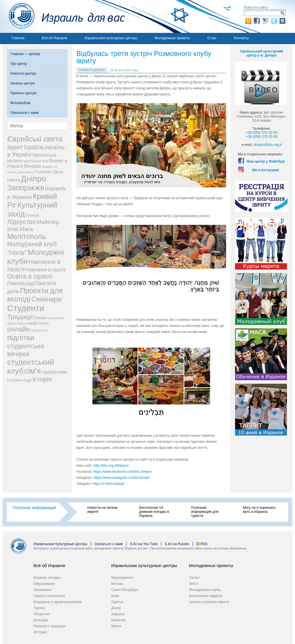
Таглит (194, 578)
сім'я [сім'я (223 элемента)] (32, 371)
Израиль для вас (64, 16)
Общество (42, 614)
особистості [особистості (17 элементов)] (39, 330)
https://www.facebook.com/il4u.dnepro (122, 472)
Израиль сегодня (47, 578)
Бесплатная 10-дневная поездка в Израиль (154, 512)
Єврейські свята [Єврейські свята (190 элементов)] (35, 139)
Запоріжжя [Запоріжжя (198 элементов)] (26, 188)
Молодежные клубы (205, 590)
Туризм (39, 608)
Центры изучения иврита (209, 602)
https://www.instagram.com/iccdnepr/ (122, 478)
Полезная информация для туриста (205, 512)
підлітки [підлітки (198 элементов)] (21, 338)
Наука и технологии (49, 596)
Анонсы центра (23, 83)
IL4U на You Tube (144, 544)
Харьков (118, 614)
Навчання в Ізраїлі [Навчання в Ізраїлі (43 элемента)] (46, 270)
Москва (117, 584)
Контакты (241, 38)
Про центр (19, 64)
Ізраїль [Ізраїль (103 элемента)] (34, 147)
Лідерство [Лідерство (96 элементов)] (21, 222)
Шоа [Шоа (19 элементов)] (22, 323)
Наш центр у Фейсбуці (266, 161)
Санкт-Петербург (125, 590)
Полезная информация (34, 508)
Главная (18, 38)
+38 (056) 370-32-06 (262, 137)
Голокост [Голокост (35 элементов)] (44, 172)
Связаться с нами (24, 113)
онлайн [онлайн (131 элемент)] (19, 329)
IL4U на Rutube (177, 544)
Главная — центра (25, 54)
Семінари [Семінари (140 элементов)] (47, 299)
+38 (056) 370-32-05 (262, 133)
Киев (115, 596)
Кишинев (118, 620)
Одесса (117, 602)
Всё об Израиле (55, 38)
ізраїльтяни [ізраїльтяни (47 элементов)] (54, 372)
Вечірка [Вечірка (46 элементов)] (33, 166)
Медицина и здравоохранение (58, 602)
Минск (116, 626)
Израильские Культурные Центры (60, 544)
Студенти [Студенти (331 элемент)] (26, 308)
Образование (44, 584)
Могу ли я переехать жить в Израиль (259, 510)
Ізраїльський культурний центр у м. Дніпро (262, 53)
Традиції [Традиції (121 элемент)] (20, 317)
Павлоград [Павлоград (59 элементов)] (20, 283)
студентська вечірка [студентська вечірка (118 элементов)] (26, 350)
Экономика (42, 590)
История (40, 632)
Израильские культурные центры (111, 38)
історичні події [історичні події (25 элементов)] (19, 380)
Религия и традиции (49, 626)
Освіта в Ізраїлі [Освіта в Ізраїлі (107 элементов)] (30, 276)
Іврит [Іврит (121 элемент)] (15, 147)
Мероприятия (122, 578)
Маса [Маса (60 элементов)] (26, 229)
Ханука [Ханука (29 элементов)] (40, 318)
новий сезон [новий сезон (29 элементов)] (37, 323)
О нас (212, 38)
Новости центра (23, 74)
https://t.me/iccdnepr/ (108, 484)
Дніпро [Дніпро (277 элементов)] (34, 179)
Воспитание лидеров (206, 596)
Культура (41, 620)
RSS (204, 544)
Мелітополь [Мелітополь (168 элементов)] (27, 236)
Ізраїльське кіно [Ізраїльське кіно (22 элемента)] (36, 161)
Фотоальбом (20, 103)
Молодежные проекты (172, 38)
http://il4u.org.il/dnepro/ (111, 466)
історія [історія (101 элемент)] (42, 379)
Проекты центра (23, 93)
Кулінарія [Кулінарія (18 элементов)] (33, 215)
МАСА (194, 584)
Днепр (116, 608)
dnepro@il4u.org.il (268, 145)
